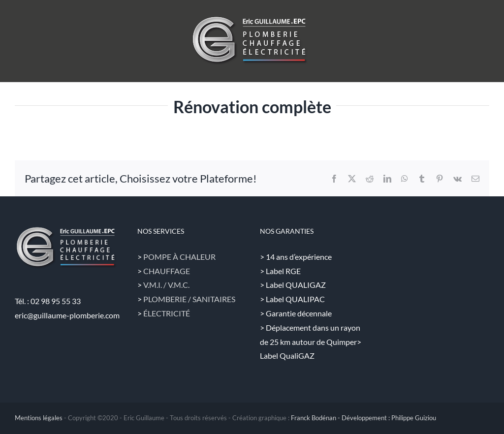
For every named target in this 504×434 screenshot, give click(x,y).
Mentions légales (39, 418)
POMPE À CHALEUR (179, 257)
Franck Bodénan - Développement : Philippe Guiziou (363, 418)
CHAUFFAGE (167, 271)
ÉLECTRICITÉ (167, 313)
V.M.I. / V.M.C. (166, 285)
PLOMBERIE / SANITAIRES (189, 299)
